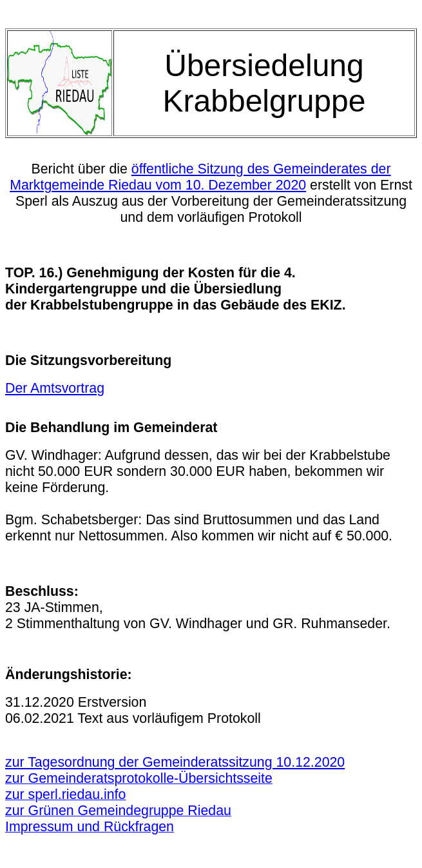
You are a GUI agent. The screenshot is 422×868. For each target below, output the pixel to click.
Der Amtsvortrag (55, 388)
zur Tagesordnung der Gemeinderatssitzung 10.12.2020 (175, 762)
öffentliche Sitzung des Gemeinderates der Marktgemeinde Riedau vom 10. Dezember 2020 (200, 177)
